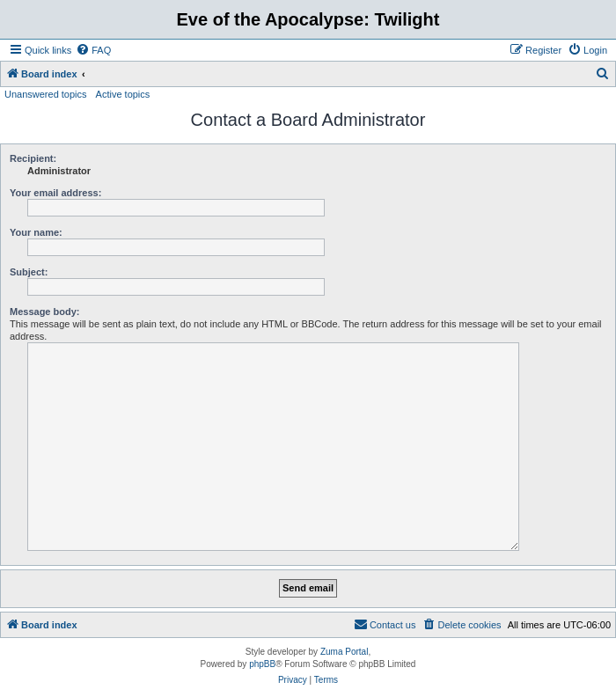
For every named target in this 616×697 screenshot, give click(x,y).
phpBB (262, 664)
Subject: (29, 272)
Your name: (36, 232)
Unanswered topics (46, 94)
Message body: (44, 312)
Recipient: (33, 158)
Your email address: (55, 193)
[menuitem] (93, 50)
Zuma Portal (344, 652)
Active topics (123, 94)
